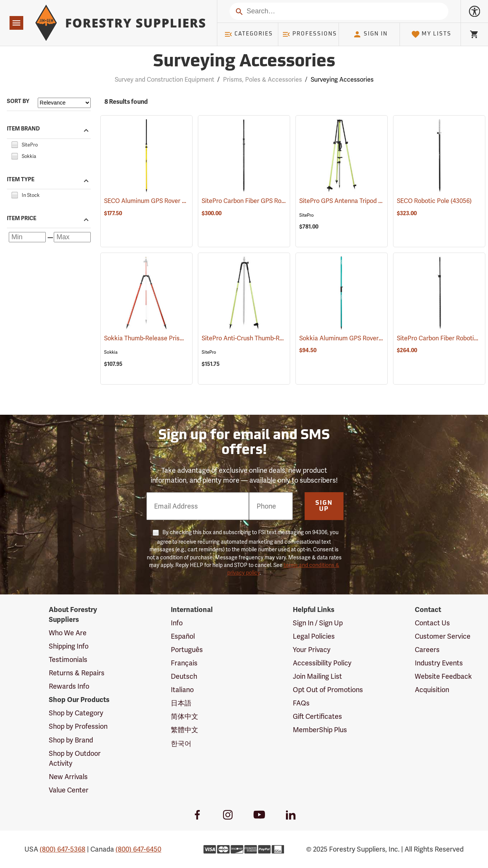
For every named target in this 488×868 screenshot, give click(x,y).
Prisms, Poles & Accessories (262, 80)
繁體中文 (185, 730)
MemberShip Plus (320, 730)
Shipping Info (69, 646)
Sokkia (111, 352)
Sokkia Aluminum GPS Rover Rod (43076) (356, 338)
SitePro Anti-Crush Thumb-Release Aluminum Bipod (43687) (284, 338)
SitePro (307, 215)
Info (177, 623)
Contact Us (432, 623)
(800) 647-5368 (63, 849)
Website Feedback (443, 676)
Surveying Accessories (342, 80)
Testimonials (68, 660)
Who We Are (68, 633)
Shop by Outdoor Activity (75, 758)
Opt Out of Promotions (328, 690)
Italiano (182, 690)
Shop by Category (76, 713)
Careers (427, 650)
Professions (310, 34)
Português (187, 650)
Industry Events (439, 663)
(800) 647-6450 (138, 849)
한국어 (181, 744)
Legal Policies (314, 636)
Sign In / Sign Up (318, 623)
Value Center (69, 790)
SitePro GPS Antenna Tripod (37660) (349, 201)
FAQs (301, 703)
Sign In (370, 34)
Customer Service (443, 636)
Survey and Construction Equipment (165, 80)
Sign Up (324, 506)
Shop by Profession (78, 726)
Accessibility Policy (322, 663)
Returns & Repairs (77, 673)
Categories (249, 34)
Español (183, 636)
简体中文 (185, 717)
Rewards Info (69, 686)
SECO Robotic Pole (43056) (434, 201)
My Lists (431, 34)
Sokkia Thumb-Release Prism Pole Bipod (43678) (171, 338)
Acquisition (432, 690)
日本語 (181, 703)
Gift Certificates (317, 717)
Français (184, 663)
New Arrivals (68, 777)
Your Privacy (312, 650)
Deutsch (184, 676)
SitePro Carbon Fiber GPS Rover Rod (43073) (263, 201)
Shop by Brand (71, 740)
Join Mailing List (317, 676)
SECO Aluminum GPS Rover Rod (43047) (159, 201)
